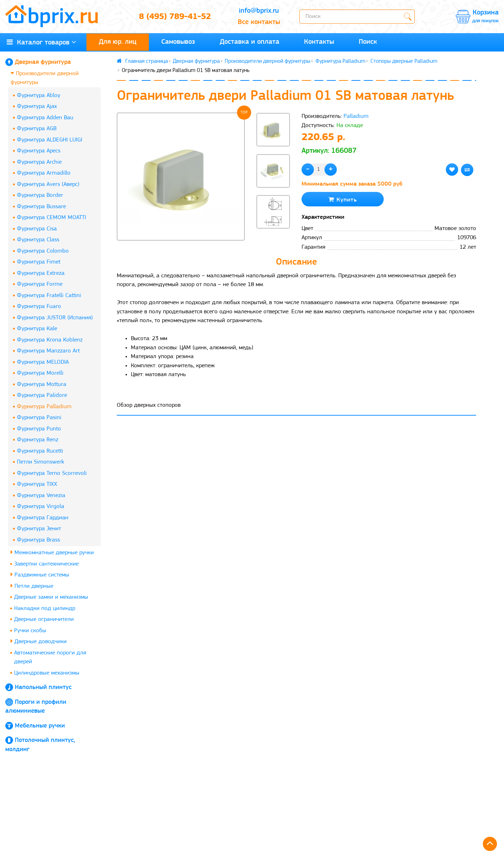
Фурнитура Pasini (39, 418)
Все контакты (259, 22)
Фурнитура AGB (37, 129)
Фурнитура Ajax (37, 106)
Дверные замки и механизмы (51, 597)
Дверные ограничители (44, 619)
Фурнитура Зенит (39, 529)
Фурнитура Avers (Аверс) (48, 184)
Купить (343, 200)
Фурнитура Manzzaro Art (48, 351)
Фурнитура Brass (38, 540)
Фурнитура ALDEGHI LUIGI (50, 140)
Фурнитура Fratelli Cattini (49, 295)
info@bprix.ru (259, 11)
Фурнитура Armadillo (44, 173)
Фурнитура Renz (38, 440)
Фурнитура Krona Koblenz (50, 340)
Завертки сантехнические (46, 564)
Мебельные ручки (40, 726)
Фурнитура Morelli (40, 373)
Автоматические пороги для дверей (50, 657)
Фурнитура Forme (40, 284)
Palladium (356, 116)
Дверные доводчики (39, 641)
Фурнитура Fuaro (39, 306)
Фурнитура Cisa (37, 229)
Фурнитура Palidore (42, 395)
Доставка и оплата (250, 42)
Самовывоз (178, 42)
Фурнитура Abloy (39, 95)
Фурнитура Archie (39, 162)
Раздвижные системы (40, 575)
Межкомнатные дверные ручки (52, 552)
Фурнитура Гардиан (43, 518)
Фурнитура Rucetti (40, 451)
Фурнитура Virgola (41, 506)
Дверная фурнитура (43, 62)
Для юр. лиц (118, 42)
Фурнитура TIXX (37, 484)
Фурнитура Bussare (41, 207)
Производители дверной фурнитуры (45, 78)
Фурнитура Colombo (43, 251)
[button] (273, 241)
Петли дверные (32, 586)
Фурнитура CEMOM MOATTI (51, 217)
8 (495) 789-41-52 (175, 17)
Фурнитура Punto (39, 429)
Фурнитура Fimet (39, 262)
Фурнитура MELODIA (43, 362)
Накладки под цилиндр (45, 608)
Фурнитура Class (38, 240)
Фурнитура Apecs (39, 151)
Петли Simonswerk (41, 462)
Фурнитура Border (40, 195)
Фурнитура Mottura (42, 384)
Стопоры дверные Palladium (404, 61)
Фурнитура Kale (37, 329)
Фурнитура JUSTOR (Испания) (55, 318)
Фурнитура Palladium (44, 407)
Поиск (368, 42)
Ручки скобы (30, 631)
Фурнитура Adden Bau (45, 118)
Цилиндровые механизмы (47, 673)
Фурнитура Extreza (41, 273)
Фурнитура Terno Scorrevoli (52, 473)
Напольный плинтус (43, 687)
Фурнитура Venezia (41, 496)
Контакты (319, 42)
